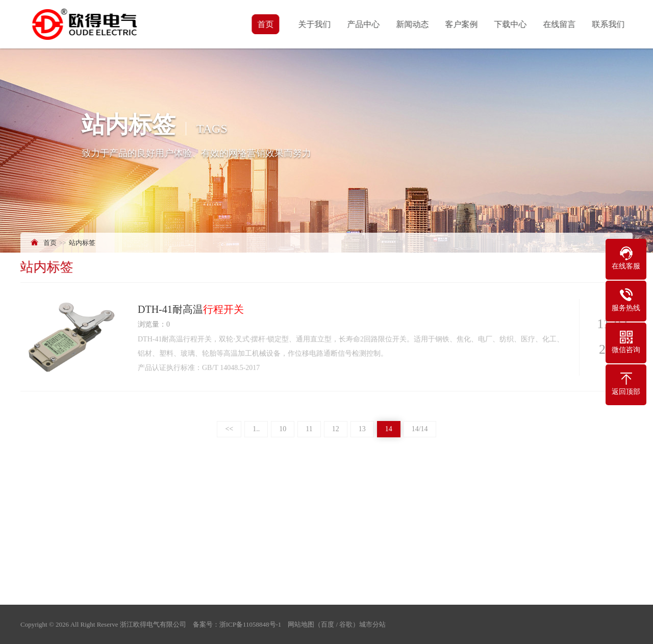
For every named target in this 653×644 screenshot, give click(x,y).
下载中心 (511, 24)
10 (283, 429)
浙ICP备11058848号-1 (250, 624)
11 (309, 429)
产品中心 (364, 24)
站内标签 (82, 243)
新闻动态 (413, 24)
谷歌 (346, 624)
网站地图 (301, 624)
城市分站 (372, 624)
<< (229, 429)
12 (336, 429)
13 (362, 429)
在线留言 (560, 24)
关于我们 (315, 24)
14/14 (420, 429)
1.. (256, 429)
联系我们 (609, 24)
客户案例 (462, 24)
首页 (266, 24)
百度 (328, 624)
